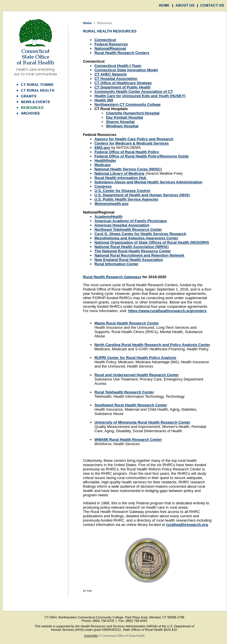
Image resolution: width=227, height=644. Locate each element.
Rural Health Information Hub (121, 178)
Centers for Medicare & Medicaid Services (132, 143)
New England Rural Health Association (129, 260)
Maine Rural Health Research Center (127, 323)
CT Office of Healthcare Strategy (123, 83)
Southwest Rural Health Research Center (131, 405)
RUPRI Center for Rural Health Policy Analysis (135, 358)
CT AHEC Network (111, 74)
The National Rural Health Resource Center (133, 251)
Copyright (91, 636)
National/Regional (110, 48)
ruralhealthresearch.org (187, 525)
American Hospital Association (122, 225)
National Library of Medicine (120, 173)
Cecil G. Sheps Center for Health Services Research (140, 234)
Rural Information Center (117, 264)
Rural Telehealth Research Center (124, 392)
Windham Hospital (122, 126)
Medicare (103, 165)
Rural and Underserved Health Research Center (137, 375)
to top (87, 591)
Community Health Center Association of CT (134, 92)
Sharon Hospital (120, 122)
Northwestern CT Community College (128, 104)
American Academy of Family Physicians (131, 221)
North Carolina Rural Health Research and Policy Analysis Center (152, 345)
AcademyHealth (109, 217)
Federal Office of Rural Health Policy (127, 152)
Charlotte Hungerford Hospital (133, 113)
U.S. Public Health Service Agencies (126, 199)
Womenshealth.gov (112, 204)
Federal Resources (111, 44)
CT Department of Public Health (123, 87)
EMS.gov (102, 148)
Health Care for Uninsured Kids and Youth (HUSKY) (140, 96)
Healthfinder (105, 160)
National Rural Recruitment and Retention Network (140, 255)
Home (87, 23)
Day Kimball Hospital (125, 117)
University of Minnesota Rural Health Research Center (143, 422)
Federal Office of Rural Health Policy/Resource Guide (142, 156)
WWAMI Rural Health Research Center (128, 440)
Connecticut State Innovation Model (126, 70)
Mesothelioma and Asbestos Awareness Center (136, 238)
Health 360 (104, 100)
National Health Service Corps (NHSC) (128, 169)
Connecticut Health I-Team (118, 66)
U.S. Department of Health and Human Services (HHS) (142, 195)
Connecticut (105, 40)
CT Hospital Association (116, 79)
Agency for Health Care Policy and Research (134, 139)
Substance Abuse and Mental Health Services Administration (148, 182)
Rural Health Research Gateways (112, 277)
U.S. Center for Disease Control (122, 191)
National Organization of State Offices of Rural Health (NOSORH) (152, 242)
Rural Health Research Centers (122, 53)
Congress (103, 186)
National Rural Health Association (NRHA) (132, 247)
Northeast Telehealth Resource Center (128, 229)
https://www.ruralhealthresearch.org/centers (167, 311)
